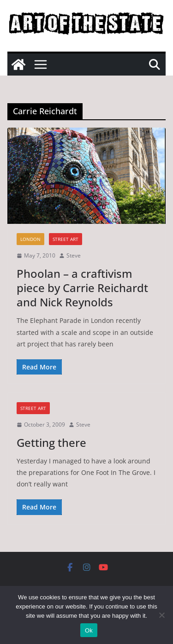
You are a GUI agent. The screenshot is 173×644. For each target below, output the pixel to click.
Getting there (51, 442)
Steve (74, 255)
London (30, 239)
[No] (161, 615)
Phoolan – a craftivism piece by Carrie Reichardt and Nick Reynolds (82, 288)
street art (66, 239)
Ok (89, 630)
